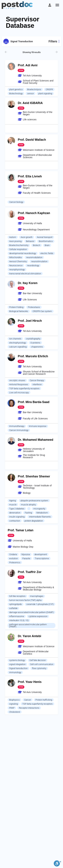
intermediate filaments (40, 517)
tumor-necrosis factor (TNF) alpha (25, 600)
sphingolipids (16, 604)
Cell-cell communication (42, 664)
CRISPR (49, 89)
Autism (13, 237)
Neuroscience (16, 265)
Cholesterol (15, 712)
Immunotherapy (17, 426)
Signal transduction (18, 668)
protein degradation (34, 521)
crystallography (33, 339)
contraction (15, 521)
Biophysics (14, 700)
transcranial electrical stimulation (25, 274)
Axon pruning (15, 241)
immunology (15, 672)
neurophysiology (17, 270)
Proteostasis (34, 307)
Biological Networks (19, 311)
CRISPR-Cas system (42, 311)
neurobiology (33, 265)
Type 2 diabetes (17, 509)
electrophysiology (18, 343)
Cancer (28, 700)
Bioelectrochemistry (19, 245)
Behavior (30, 241)
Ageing (13, 501)
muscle (13, 505)
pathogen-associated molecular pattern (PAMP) (28, 626)
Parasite (26, 558)
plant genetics (16, 89)
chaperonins (37, 347)
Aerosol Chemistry (18, 261)
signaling (14, 704)
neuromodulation (34, 257)
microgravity (39, 509)
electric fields (47, 253)
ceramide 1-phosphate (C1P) (40, 604)
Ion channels (15, 339)
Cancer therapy (37, 380)
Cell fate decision (38, 660)
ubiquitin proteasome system (34, 501)
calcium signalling (18, 347)
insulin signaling (17, 517)
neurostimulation (39, 261)
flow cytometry (39, 668)
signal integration (17, 664)
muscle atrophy (28, 505)
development (41, 554)
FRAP (12, 708)
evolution (14, 558)
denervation (15, 513)
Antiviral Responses (19, 384)
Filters (54, 41)
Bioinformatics (46, 241)
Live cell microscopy (19, 393)
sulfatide (13, 608)
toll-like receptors (17, 596)
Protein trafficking (44, 700)
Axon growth (27, 237)
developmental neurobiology (23, 253)
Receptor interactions (29, 708)
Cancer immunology (19, 430)
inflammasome (17, 616)
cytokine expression (38, 616)
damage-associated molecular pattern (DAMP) (31, 612)
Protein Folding (16, 307)
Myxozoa (26, 554)
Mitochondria (15, 257)
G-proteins (35, 343)
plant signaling (45, 93)
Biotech (37, 245)
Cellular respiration (18, 249)
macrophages (37, 596)
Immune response (38, 426)
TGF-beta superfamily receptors (24, 388)
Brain (47, 245)
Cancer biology (16, 202)
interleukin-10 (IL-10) (19, 620)
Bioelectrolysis (34, 89)
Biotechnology (16, 93)
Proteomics (15, 562)
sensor (30, 93)
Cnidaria (13, 554)
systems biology (17, 660)
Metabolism (42, 513)
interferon (37, 384)
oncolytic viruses (17, 380)
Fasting (28, 513)
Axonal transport (45, 237)
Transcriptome (42, 558)
